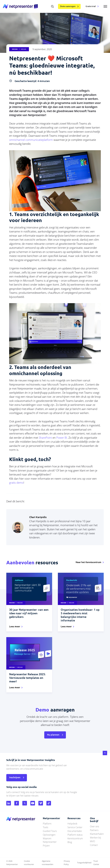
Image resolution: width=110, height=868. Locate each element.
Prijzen (46, 846)
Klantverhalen (97, 834)
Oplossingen (49, 835)
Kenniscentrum (75, 838)
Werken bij (95, 838)
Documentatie (75, 831)
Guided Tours (50, 831)
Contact (94, 845)
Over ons (94, 826)
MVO (92, 841)
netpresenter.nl (20, 6)
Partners (94, 830)
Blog (70, 842)
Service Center (75, 827)
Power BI (62, 438)
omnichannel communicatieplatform (31, 140)
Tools (45, 827)
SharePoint (45, 438)
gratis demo (16, 483)
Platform (47, 824)
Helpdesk (72, 824)
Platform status (75, 835)
